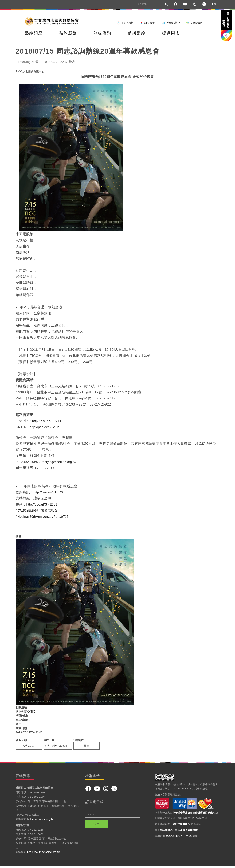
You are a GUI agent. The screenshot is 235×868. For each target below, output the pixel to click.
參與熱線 (155, 35)
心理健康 (127, 23)
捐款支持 (226, 20)
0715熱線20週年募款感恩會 (39, 512)
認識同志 (195, 35)
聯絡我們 (197, 23)
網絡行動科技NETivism (179, 838)
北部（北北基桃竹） (58, 748)
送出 (97, 826)
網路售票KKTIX (25, 713)
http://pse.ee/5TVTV (46, 429)
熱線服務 (76, 35)
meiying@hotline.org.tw (61, 463)
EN (214, 4)
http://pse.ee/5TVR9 (50, 494)
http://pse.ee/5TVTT (48, 423)
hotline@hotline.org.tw (41, 821)
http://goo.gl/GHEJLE (43, 506)
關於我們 (150, 23)
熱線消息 (37, 35)
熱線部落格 (173, 23)
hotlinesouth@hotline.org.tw (44, 854)
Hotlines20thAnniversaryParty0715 (45, 518)
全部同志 (29, 748)
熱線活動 (116, 35)
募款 (87, 748)
